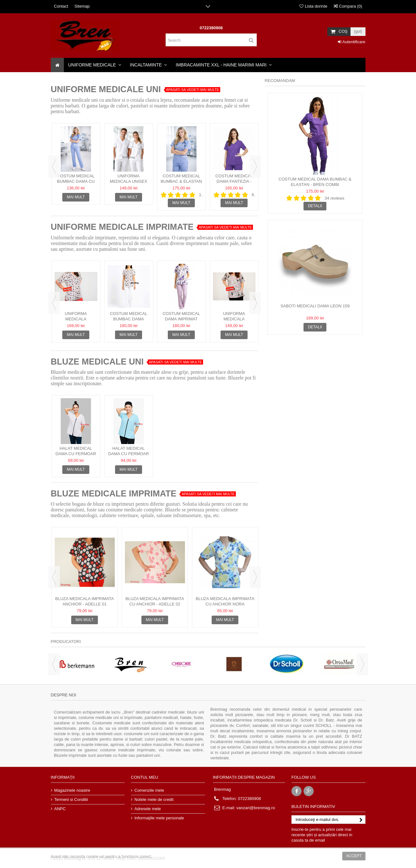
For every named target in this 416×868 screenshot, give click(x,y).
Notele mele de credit (154, 800)
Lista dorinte (313, 6)
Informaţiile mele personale (159, 818)
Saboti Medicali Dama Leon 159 (315, 306)
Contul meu (144, 777)
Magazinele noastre (72, 790)
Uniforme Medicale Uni (106, 89)
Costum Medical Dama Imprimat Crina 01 (181, 319)
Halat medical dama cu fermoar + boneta (129, 454)
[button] (95, 65)
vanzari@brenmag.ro (256, 808)
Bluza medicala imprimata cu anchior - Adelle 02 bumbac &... (155, 604)
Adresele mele (148, 809)
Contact (61, 6)
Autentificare (351, 42)
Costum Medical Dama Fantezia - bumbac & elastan (234, 181)
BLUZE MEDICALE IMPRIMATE (114, 494)
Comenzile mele (149, 790)
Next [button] (255, 167)
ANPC (60, 809)
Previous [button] (54, 167)
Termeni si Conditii (71, 800)
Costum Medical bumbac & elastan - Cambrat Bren (181, 181)
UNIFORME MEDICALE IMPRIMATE (122, 227)
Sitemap (82, 6)
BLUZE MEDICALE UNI (97, 362)
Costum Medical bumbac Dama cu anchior (76, 181)
